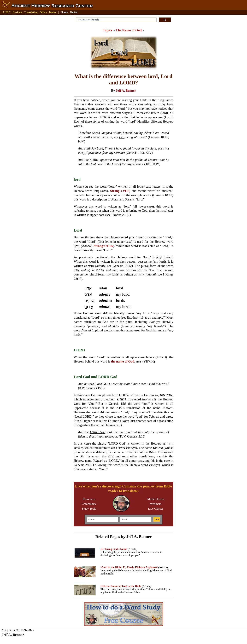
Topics (74, 12)
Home (64, 12)
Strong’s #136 (103, 246)
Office (43, 12)
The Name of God (129, 30)
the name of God (123, 361)
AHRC (7, 12)
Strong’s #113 (120, 191)
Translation (31, 12)
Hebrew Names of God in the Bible (121, 586)
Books (52, 12)
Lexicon (17, 12)
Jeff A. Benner (126, 91)
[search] (116, 20)
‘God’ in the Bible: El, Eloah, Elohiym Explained (129, 567)
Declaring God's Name (114, 549)
